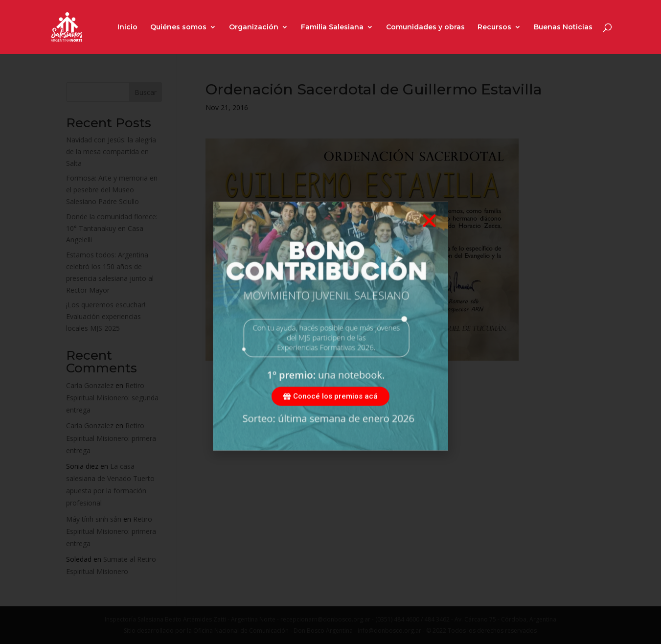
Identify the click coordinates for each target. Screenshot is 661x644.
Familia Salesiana (332, 27)
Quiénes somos (178, 27)
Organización (254, 27)
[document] (330, 322)
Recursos (494, 27)
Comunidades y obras (425, 27)
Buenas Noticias (563, 27)
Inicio (127, 27)
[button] (429, 233)
